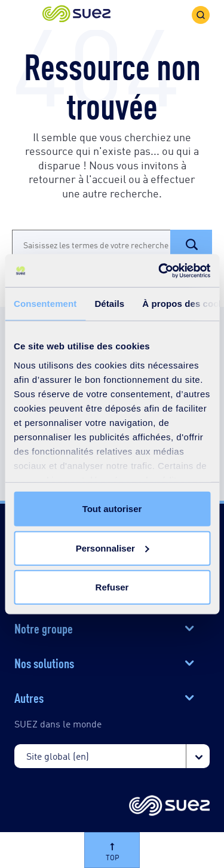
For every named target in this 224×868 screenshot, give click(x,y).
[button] (76, 15)
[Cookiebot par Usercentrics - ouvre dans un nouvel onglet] (159, 270)
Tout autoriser (112, 509)
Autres (29, 697)
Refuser (112, 587)
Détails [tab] (109, 304)
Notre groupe (44, 628)
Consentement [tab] (45, 304)
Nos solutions (44, 662)
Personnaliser (113, 548)
